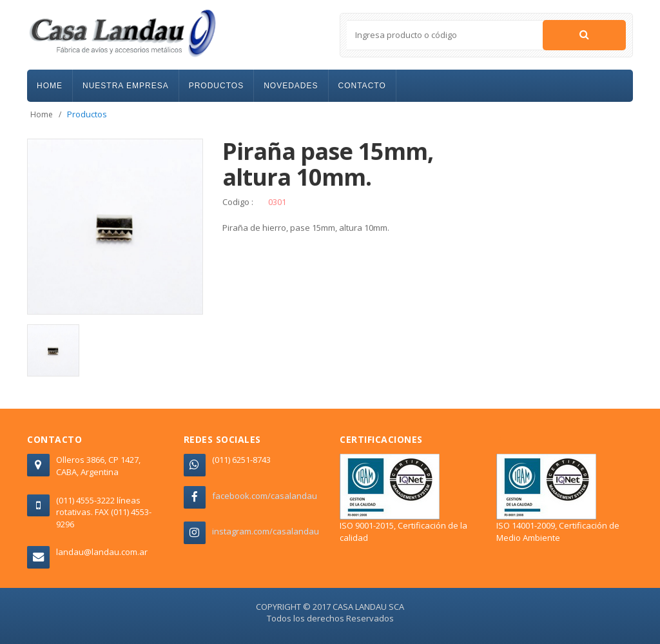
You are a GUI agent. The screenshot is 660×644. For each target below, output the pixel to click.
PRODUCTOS (216, 86)
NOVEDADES (291, 86)
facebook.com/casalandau (265, 496)
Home (42, 114)
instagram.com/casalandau (266, 531)
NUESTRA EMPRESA (126, 86)
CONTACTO (362, 86)
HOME (50, 86)
